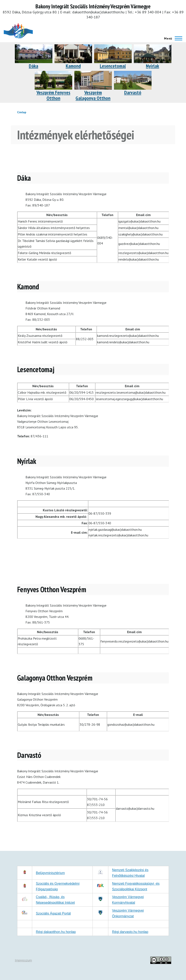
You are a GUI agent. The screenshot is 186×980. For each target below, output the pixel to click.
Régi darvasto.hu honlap (130, 932)
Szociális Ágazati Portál (53, 913)
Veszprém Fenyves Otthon (53, 95)
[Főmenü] (172, 38)
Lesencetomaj (113, 66)
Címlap (22, 112)
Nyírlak (152, 66)
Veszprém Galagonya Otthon (93, 95)
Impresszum (23, 960)
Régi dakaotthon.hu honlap (56, 932)
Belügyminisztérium (50, 873)
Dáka (34, 66)
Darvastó (133, 92)
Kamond (73, 66)
